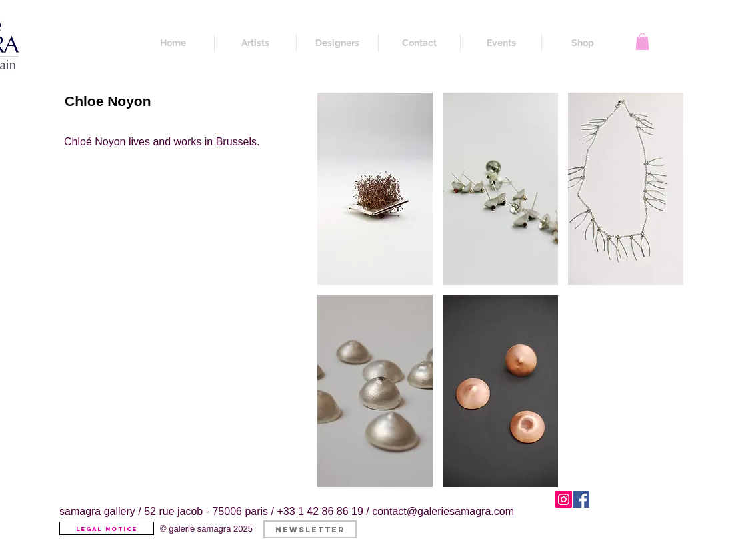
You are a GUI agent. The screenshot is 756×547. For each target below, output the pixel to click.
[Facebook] (581, 499)
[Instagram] (564, 499)
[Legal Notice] (107, 528)
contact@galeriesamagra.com (443, 511)
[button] (642, 42)
